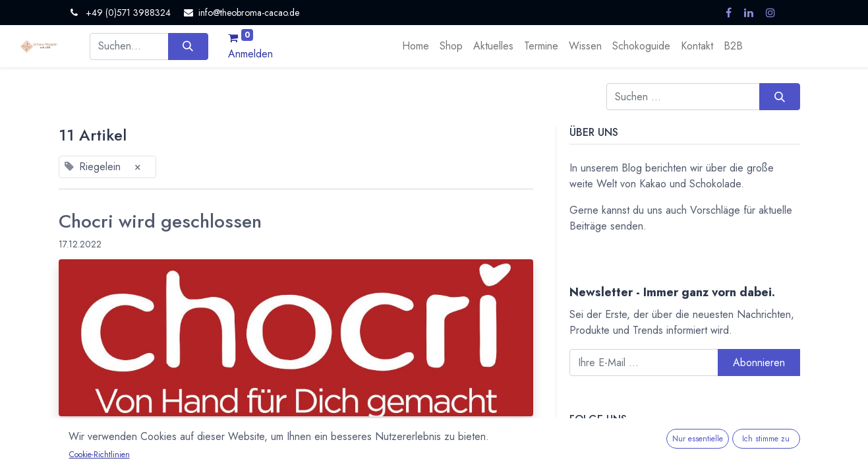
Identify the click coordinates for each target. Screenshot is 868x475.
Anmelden (250, 54)
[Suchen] (188, 46)
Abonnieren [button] (759, 363)
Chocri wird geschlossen (160, 222)
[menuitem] (416, 46)
